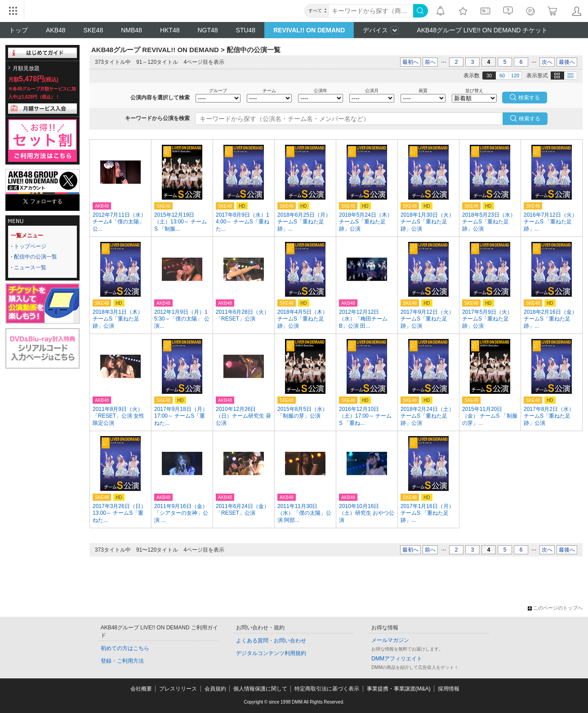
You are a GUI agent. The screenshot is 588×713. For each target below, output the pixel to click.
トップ (18, 30)
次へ (547, 62)
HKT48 (170, 30)
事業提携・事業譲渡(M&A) (399, 689)
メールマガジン (390, 640)
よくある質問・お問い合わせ (271, 641)
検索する (530, 119)
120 (515, 76)
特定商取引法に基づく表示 (327, 689)
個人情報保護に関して (260, 689)
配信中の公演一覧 (36, 257)
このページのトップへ (555, 608)
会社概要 (141, 689)
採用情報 (449, 689)
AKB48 (56, 30)
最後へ (567, 62)
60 (502, 76)
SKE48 (94, 30)
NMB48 (131, 30)
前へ (430, 62)
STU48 (246, 30)
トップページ (30, 246)
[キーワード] (371, 11)
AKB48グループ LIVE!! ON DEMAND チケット (482, 30)
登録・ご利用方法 (122, 661)
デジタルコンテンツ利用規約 (271, 653)
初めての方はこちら (125, 648)
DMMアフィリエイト (397, 659)
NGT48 (207, 30)
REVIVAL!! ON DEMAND (309, 30)
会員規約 (215, 689)
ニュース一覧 (30, 267)
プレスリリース (178, 689)
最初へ (410, 62)
